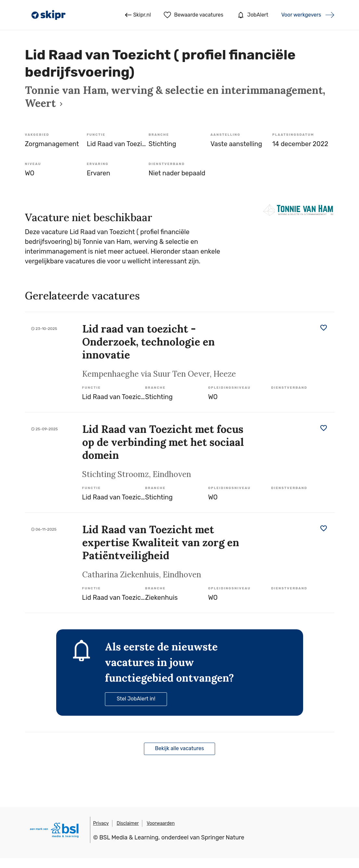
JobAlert (252, 15)
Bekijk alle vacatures (179, 748)
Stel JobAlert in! (136, 699)
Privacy (101, 823)
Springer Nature (223, 837)
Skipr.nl (138, 15)
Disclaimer (128, 823)
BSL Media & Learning (129, 837)
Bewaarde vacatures (193, 15)
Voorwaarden (161, 823)
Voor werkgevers (301, 15)
